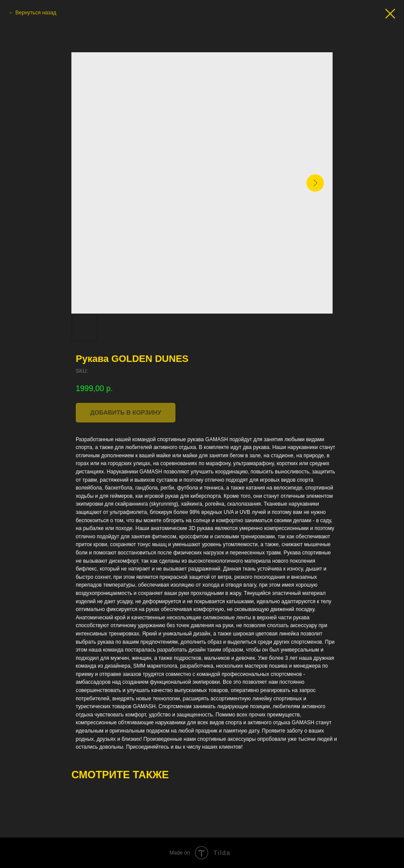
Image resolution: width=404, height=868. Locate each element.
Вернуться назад (36, 13)
